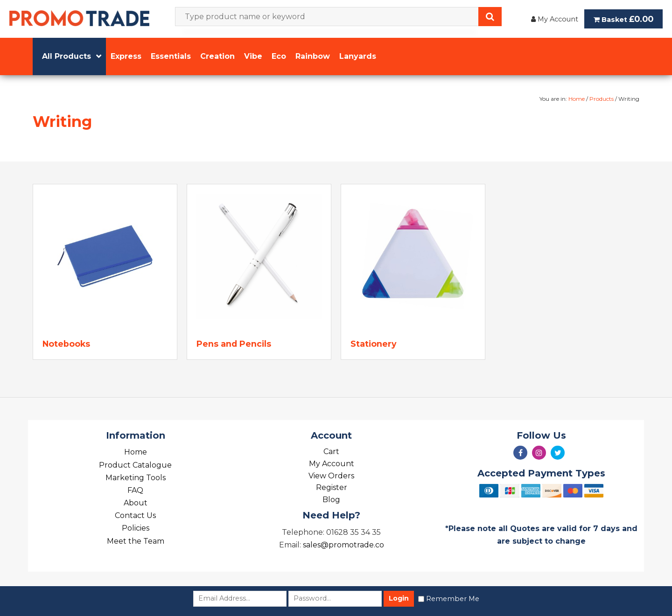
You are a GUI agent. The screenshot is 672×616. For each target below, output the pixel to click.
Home (577, 99)
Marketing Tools (136, 478)
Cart (331, 451)
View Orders (331, 476)
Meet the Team (136, 541)
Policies (136, 528)
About (136, 503)
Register (332, 487)
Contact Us (135, 515)
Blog (331, 500)
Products (602, 99)
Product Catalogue (135, 465)
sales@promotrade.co (343, 545)
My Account (555, 19)
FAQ (135, 490)
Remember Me (453, 599)
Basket (623, 19)
